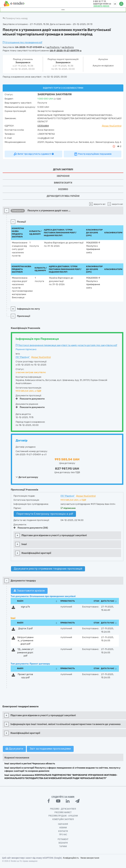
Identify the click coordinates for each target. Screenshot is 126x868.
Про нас (63, 835)
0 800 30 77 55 (100, 1)
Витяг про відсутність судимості (33, 154)
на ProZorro (53, 47)
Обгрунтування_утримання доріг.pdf (25, 641)
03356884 (43, 126)
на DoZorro (68, 47)
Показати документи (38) (31, 528)
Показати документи (30, 399)
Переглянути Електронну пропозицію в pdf (45, 514)
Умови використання (90, 858)
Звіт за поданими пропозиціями (50, 749)
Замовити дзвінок (101, 6)
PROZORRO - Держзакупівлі (63, 809)
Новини (63, 828)
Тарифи (63, 846)
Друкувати (14, 749)
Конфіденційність (71, 858)
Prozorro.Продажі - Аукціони (63, 816)
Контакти (63, 831)
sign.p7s (25, 607)
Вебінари (63, 843)
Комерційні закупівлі (63, 819)
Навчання (63, 824)
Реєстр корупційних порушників (93, 154)
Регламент (63, 839)
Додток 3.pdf (25, 628)
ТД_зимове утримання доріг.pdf (25, 652)
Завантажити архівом (29, 591)
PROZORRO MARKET (63, 812)
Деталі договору (27, 477)
